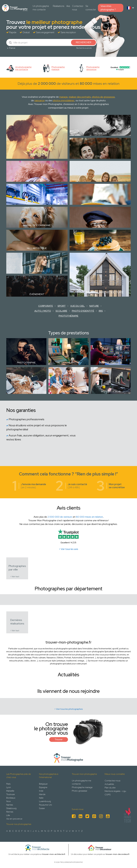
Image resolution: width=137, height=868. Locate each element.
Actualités (109, 784)
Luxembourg (45, 801)
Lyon (9, 787)
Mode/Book (37, 271)
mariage (63, 97)
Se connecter (91, 8)
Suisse (42, 808)
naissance (40, 100)
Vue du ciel (78, 306)
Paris (8, 784)
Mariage (37, 154)
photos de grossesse (103, 97)
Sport (62, 306)
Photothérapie (68, 316)
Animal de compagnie (37, 225)
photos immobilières (64, 100)
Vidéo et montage (111, 363)
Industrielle (37, 202)
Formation (68, 391)
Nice (8, 801)
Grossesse (100, 133)
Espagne (43, 787)
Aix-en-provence (14, 819)
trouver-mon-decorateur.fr (118, 854)
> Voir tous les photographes (69, 709)
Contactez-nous (78, 8)
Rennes (10, 812)
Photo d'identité (83, 311)
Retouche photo (68, 363)
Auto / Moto (43, 311)
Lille (8, 815)
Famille (100, 179)
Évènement (37, 294)
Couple (100, 156)
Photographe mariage (82, 787)
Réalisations (59, 6)
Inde (41, 791)
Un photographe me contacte (41, 8)
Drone (26, 391)
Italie (41, 798)
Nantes (10, 805)
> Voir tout (15, 577)
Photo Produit (100, 202)
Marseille (10, 791)
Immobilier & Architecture (100, 292)
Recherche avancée (84, 48)
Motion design (111, 391)
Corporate (46, 306)
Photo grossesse (79, 791)
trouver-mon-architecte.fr (54, 854)
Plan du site (110, 788)
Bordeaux (11, 798)
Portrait (100, 225)
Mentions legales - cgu (115, 791)
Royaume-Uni (45, 805)
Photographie (26, 363)
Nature (94, 306)
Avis (68, 6)
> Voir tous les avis (68, 549)
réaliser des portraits (80, 97)
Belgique (43, 784)
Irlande (42, 794)
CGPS (108, 795)
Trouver (59, 739)
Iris (101, 311)
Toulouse (11, 794)
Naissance (37, 179)
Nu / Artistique (37, 248)
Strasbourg (11, 808)
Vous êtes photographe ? (108, 8)
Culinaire (100, 248)
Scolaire (61, 311)
